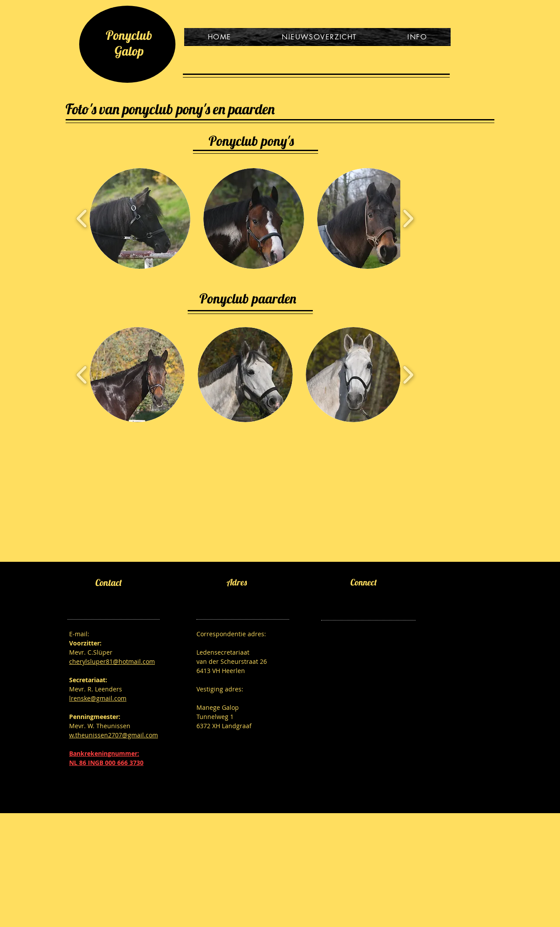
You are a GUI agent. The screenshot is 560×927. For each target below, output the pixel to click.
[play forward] (408, 219)
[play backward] (82, 219)
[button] (140, 219)
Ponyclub (129, 35)
